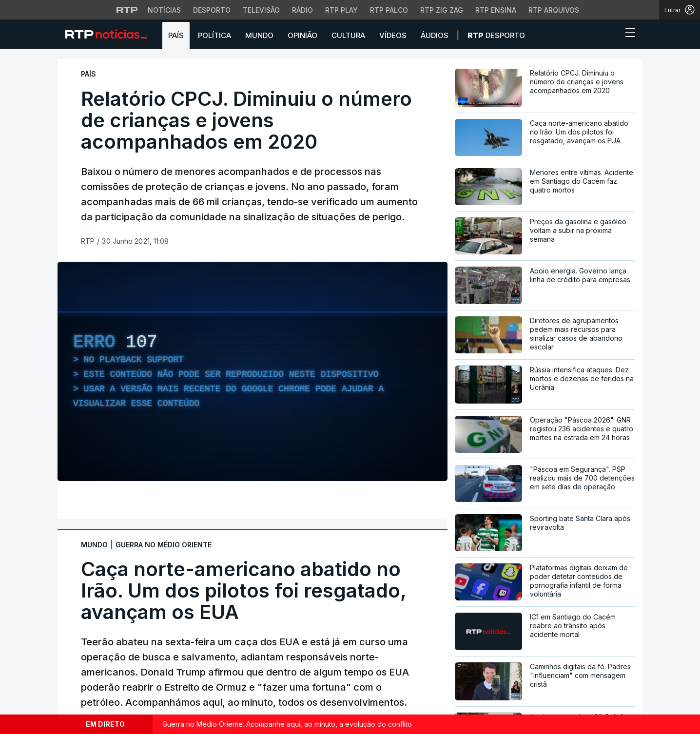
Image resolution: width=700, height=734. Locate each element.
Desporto (496, 35)
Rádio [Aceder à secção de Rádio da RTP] (302, 10)
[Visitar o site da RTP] (127, 10)
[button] (612, 35)
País (176, 35)
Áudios (435, 35)
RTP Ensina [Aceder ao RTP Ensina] (496, 10)
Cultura (348, 35)
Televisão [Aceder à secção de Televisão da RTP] (261, 10)
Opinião (302, 35)
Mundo (259, 35)
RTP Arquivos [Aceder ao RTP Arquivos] (554, 10)
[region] (253, 371)
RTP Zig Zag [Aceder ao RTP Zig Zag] (442, 10)
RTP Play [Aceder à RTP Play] (341, 10)
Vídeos (393, 35)
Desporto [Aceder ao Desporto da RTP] (212, 10)
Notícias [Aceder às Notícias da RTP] (164, 10)
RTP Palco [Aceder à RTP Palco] (389, 10)
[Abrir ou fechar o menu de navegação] (627, 34)
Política (214, 35)
